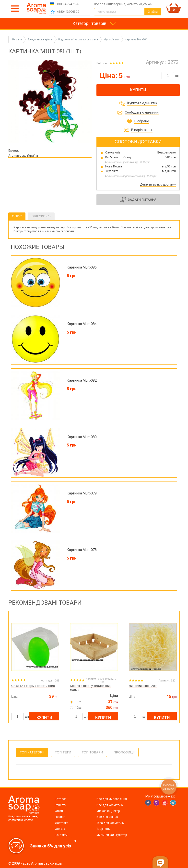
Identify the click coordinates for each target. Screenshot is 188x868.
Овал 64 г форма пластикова (33, 686)
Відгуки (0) (41, 216)
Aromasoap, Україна (23, 156)
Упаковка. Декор (108, 811)
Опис (17, 216)
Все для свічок (107, 817)
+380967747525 (68, 4)
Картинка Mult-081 (136, 40)
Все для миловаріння (112, 799)
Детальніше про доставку (158, 185)
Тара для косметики (111, 823)
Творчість (103, 829)
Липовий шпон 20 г (143, 686)
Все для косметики (110, 805)
